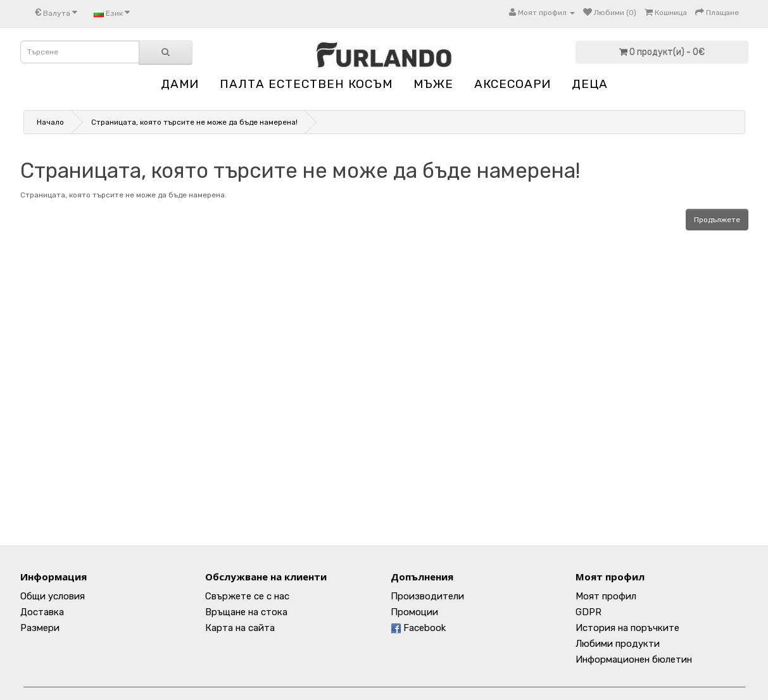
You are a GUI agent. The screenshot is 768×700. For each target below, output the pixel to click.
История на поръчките (627, 628)
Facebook (418, 628)
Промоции (414, 612)
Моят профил (606, 596)
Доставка (42, 612)
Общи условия (53, 596)
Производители (427, 596)
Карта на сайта (240, 628)
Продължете (717, 220)
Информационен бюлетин (634, 659)
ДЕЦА (590, 84)
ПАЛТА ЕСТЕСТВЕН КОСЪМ (306, 84)
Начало (50, 122)
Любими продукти (618, 644)
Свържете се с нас (247, 596)
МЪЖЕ (433, 84)
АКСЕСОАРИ (513, 84)
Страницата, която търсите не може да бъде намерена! (194, 122)
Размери (40, 628)
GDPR (589, 612)
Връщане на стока (246, 612)
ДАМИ (180, 84)
